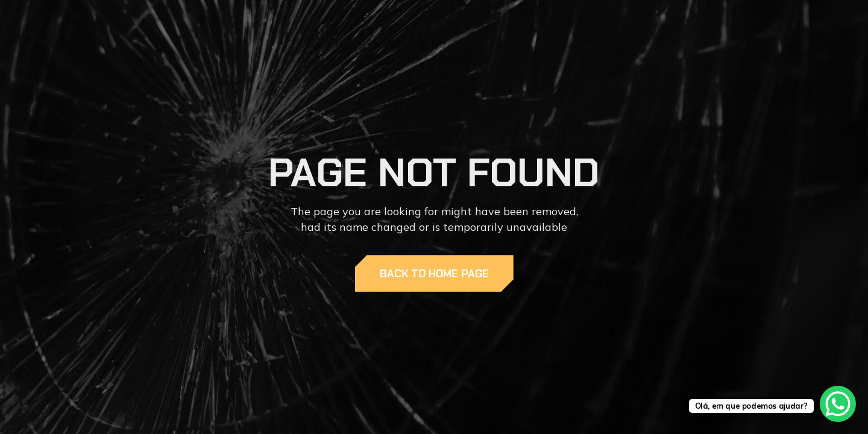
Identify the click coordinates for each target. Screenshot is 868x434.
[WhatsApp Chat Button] (838, 404)
